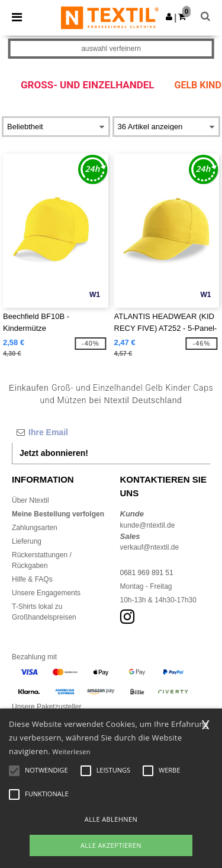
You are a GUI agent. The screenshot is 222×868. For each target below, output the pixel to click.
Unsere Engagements (46, 593)
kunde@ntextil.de (148, 525)
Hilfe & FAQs (32, 579)
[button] (169, 17)
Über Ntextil (30, 500)
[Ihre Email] (111, 432)
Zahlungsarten (35, 528)
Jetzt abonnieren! (54, 453)
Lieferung (27, 541)
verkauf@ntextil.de (150, 547)
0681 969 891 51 (147, 573)
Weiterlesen (72, 751)
